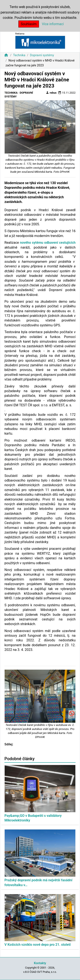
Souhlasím (29, 24)
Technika (19, 55)
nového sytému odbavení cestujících (48, 243)
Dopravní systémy (42, 55)
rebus (51, 93)
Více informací (53, 24)
